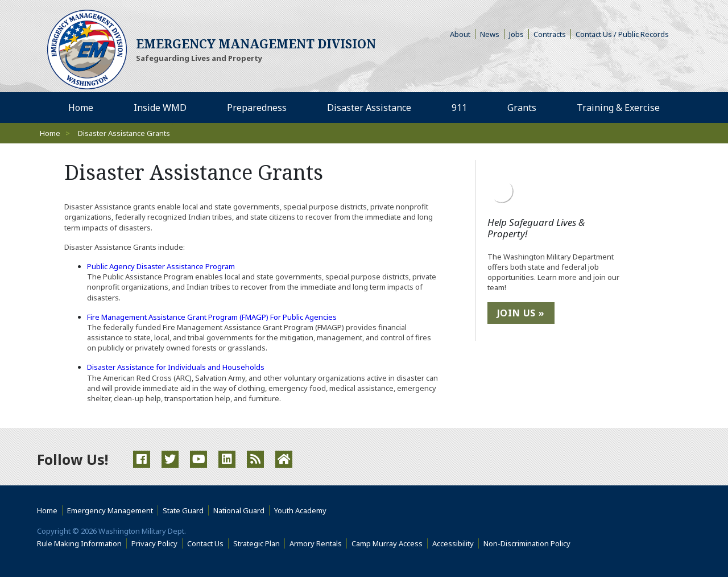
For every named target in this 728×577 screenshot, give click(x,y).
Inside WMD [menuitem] (160, 108)
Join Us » (521, 313)
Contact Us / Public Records (622, 34)
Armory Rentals (316, 543)
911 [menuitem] (459, 108)
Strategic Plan (257, 543)
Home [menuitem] (81, 108)
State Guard (183, 510)
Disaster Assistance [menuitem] (369, 108)
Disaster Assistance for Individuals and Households (176, 367)
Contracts (550, 34)
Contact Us (205, 543)
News (490, 34)
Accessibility (456, 543)
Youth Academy (300, 510)
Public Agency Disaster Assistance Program (161, 266)
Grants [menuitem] (522, 108)
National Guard (239, 510)
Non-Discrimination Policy (529, 543)
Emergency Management (110, 510)
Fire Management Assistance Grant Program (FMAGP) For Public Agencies (212, 317)
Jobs (516, 34)
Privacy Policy (154, 543)
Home (50, 133)
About (463, 34)
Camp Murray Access (390, 543)
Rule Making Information (79, 543)
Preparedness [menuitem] (257, 108)
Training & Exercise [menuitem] (618, 108)
